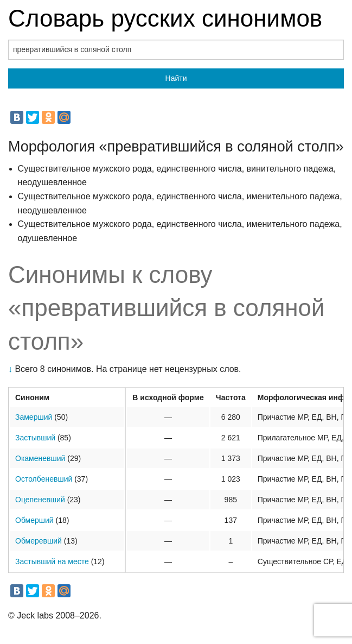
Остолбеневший (44, 479)
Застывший (35, 438)
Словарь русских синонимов (165, 18)
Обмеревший (39, 541)
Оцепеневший (40, 500)
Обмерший (34, 520)
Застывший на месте (52, 561)
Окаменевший (40, 458)
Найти (176, 78)
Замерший (34, 417)
